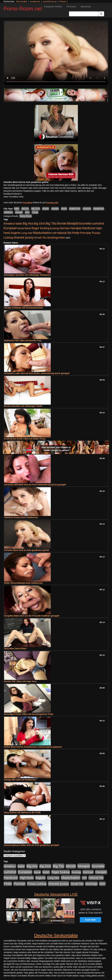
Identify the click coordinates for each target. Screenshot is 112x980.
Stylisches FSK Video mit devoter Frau (23, 341)
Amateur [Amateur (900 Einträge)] (9, 223)
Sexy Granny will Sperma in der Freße (22, 812)
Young (35, 212)
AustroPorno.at (50, 1)
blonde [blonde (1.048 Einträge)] (62, 224)
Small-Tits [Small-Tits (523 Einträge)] (40, 238)
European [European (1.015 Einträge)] (10, 228)
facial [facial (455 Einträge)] (21, 228)
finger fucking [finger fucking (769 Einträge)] (41, 228)
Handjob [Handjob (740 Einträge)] (76, 228)
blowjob (55, 209)
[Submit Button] (101, 14)
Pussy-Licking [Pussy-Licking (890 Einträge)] (37, 884)
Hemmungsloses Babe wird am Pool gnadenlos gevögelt (32, 845)
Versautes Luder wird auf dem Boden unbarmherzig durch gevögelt (37, 373)
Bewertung (86, 7)
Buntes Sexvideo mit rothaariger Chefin (23, 406)
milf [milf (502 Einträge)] (54, 233)
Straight (19, 212)
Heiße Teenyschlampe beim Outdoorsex (23, 583)
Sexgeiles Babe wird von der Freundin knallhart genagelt (32, 616)
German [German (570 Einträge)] (65, 228)
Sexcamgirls (22, 1)
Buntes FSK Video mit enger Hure (20, 681)
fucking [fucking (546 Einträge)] (54, 228)
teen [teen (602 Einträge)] (62, 237)
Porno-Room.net (23, 9)
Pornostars (71, 7)
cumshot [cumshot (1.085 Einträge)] (98, 223)
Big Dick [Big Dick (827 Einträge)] (39, 223)
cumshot (87, 209)
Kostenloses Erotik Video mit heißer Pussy (25, 439)
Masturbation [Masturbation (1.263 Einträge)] (42, 233)
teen (27, 212)
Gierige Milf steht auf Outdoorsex (20, 780)
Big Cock (36, 209)
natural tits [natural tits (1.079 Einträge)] (64, 233)
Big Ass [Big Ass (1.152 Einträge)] (28, 223)
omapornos (35, 1)
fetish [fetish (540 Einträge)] (28, 228)
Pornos (63, 1)
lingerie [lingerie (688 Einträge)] (16, 233)
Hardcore (8, 212)
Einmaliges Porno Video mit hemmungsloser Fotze (29, 714)
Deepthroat (99, 209)
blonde (46, 209)
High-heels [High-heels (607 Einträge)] (27, 878)
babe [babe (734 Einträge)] (19, 224)
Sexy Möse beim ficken (15, 649)
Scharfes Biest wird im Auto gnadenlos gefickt (27, 550)
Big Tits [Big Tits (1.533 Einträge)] (51, 223)
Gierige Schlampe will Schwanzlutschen (23, 308)
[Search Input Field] (84, 14)
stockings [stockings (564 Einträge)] (53, 237)
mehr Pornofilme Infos (13, 197)
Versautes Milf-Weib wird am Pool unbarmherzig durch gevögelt (35, 485)
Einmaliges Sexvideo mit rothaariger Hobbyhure (27, 275)
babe (17, 209)
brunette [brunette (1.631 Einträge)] (85, 223)
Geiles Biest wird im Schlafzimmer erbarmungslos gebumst (33, 747)
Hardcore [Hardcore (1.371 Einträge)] (89, 228)
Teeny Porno (26, 216)
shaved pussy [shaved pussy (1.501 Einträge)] (24, 237)
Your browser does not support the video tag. (56, 53)
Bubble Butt (75, 209)
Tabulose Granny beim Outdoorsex (21, 517)
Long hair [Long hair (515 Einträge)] (27, 233)
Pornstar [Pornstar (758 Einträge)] (86, 233)
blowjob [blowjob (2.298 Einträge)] (73, 223)
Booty (64, 209)
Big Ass (25, 209)
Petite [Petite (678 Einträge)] (76, 233)
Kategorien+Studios (53, 7)
